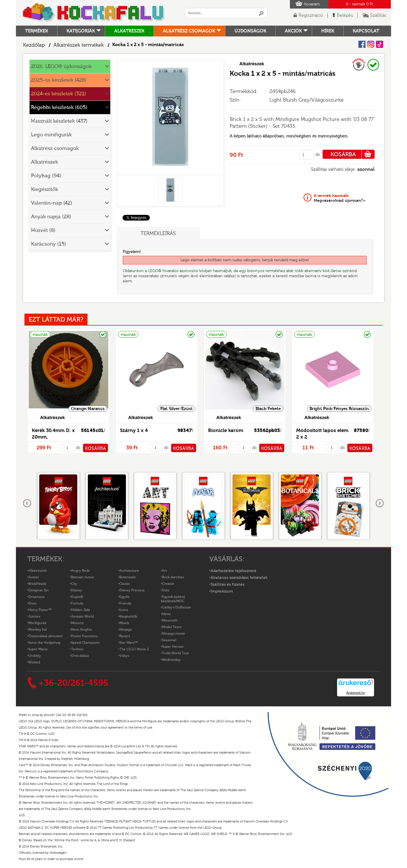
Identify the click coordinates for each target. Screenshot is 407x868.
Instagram (371, 44)
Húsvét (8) (43, 230)
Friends (125, 603)
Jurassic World (82, 616)
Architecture (129, 571)
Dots (166, 590)
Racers (125, 636)
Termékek (37, 31)
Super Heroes (173, 647)
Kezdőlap (34, 45)
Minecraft (170, 620)
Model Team (172, 627)
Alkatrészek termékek (79, 45)
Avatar (34, 577)
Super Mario (38, 649)
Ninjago (126, 630)
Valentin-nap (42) (52, 203)
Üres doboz (80, 656)
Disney (77, 590)
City (74, 584)
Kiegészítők (44, 189)
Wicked (34, 662)
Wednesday (171, 660)
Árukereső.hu (355, 693)
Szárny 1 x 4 (134, 430)
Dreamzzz (37, 597)
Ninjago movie (174, 633)
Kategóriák (81, 31)
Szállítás (378, 15)
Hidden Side (81, 610)
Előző (27, 503)
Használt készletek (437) (59, 121)
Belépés (345, 15)
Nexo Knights (81, 630)
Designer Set (39, 590)
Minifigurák (37, 623)
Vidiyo (124, 656)
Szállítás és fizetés (227, 585)
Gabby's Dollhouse (176, 607)
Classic (125, 584)
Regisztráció (311, 15)
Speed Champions (85, 643)
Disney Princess (132, 590)
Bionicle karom (226, 430)
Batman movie (83, 577)
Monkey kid (38, 630)
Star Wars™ (129, 643)
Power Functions (84, 636)
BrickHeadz (37, 584)
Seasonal (169, 640)
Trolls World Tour (176, 653)
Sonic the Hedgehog (44, 643)
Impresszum (222, 591)
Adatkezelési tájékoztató (233, 571)
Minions (77, 623)
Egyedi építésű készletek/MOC (173, 599)
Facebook (362, 44)
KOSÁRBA (353, 154)
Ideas (166, 614)
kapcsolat (366, 31)
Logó (94, 13)
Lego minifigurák (51, 135)
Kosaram (312, 4)
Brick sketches (173, 577)
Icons (124, 610)
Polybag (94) (46, 176)
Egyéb (124, 597)
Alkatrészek (129, 31)
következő (380, 503)
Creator (168, 584)
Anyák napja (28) (51, 217)
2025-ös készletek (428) (59, 80)
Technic (77, 649)
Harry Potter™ (40, 610)
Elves (32, 603)
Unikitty (35, 656)
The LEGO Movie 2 (134, 649)
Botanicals (127, 577)
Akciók (293, 31)
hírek (328, 31)
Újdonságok (250, 31)
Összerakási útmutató (45, 636)
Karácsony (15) (48, 244)
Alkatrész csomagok (189, 31)
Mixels (124, 623)
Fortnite (77, 603)
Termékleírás (158, 234)
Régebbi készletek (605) (59, 107)
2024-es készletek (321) (59, 94)
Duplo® (77, 597)
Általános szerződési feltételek (239, 578)
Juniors (34, 616)
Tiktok (380, 44)
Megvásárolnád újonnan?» (340, 198)
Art (164, 571)
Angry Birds (80, 571)
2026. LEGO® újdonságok (61, 66)
